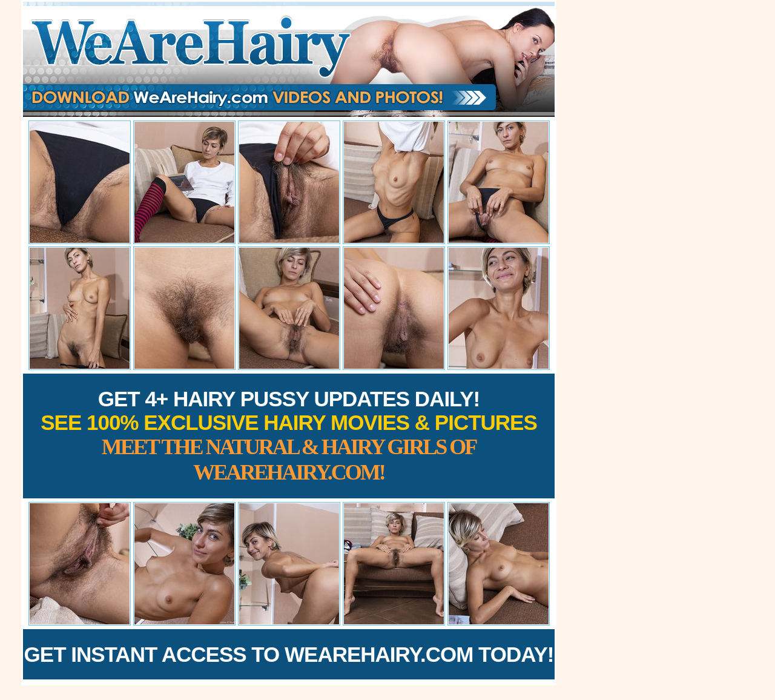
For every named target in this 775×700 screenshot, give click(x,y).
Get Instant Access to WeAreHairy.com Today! (289, 654)
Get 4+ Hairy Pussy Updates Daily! (289, 436)
